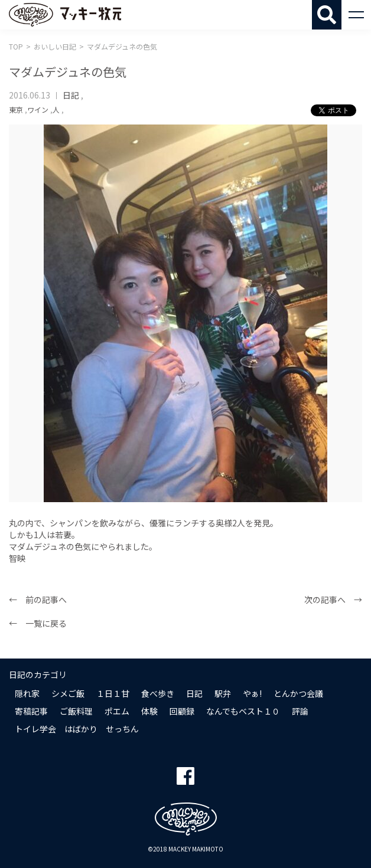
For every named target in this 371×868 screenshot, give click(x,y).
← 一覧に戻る (38, 623)
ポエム (117, 711)
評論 (300, 711)
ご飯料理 (76, 711)
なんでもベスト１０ (243, 711)
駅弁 (223, 693)
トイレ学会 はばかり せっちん (77, 729)
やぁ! (252, 693)
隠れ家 (27, 693)
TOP (16, 46)
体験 (149, 711)
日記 (71, 95)
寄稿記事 (31, 711)
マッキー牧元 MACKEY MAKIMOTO (65, 15)
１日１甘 (113, 693)
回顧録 (182, 711)
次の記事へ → (333, 600)
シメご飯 (68, 693)
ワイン (38, 109)
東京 (16, 109)
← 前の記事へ (38, 600)
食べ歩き (158, 693)
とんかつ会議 (298, 693)
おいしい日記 (55, 46)
